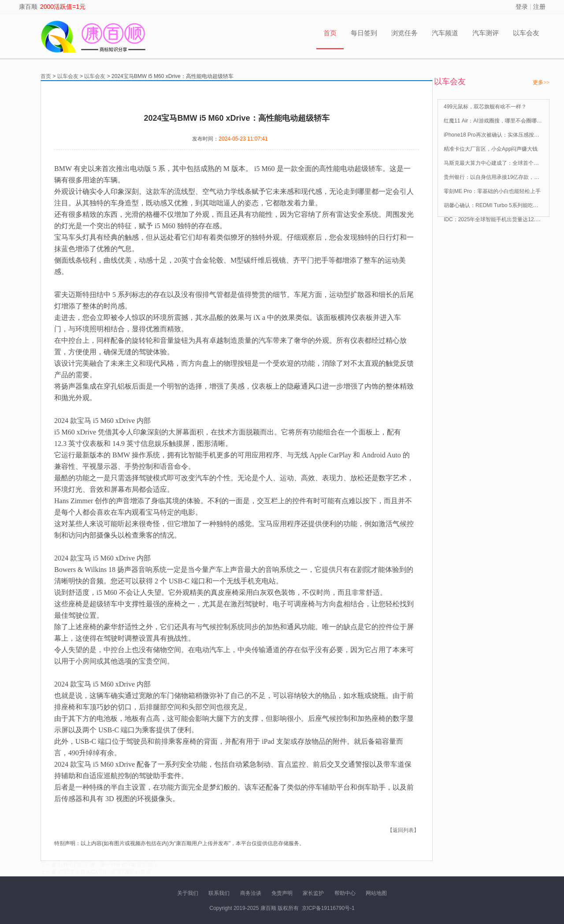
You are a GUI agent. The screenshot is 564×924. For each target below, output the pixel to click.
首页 (330, 33)
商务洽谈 (251, 893)
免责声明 (282, 893)
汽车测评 (486, 33)
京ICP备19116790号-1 (328, 908)
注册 (539, 7)
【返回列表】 (403, 830)
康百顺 (28, 7)
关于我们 (188, 893)
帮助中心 (345, 893)
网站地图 (376, 893)
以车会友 (526, 33)
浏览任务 (404, 33)
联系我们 (219, 893)
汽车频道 (445, 33)
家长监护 (313, 893)
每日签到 (364, 33)
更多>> (541, 82)
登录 (522, 7)
